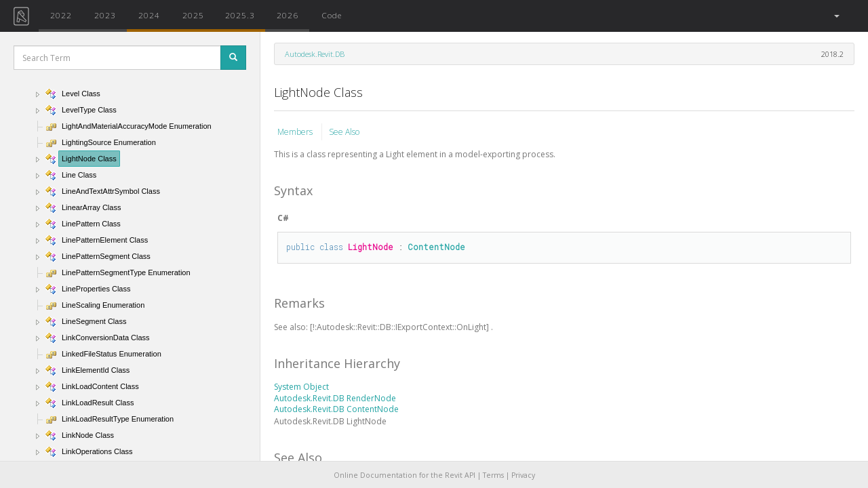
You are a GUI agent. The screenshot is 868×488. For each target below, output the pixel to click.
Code (332, 15)
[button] (836, 16)
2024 (149, 15)
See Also (344, 132)
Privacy (523, 475)
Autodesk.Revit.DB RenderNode (335, 398)
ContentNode (436, 247)
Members (296, 132)
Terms (493, 475)
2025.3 (240, 15)
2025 (193, 15)
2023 (105, 15)
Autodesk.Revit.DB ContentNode (336, 409)
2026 (288, 15)
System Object (301, 387)
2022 (61, 15)
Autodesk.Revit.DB (315, 54)
